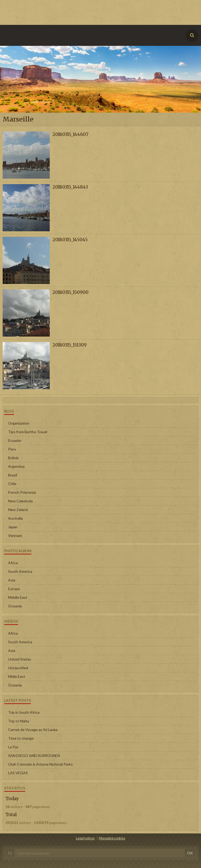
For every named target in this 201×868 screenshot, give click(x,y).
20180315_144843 (70, 187)
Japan (13, 527)
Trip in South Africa (24, 712)
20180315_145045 (70, 240)
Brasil (13, 475)
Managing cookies (112, 838)
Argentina (16, 466)
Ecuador (15, 440)
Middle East (18, 597)
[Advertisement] (95, 12)
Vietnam (15, 535)
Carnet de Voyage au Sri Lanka (33, 730)
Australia (15, 518)
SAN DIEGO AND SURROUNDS (34, 756)
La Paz (13, 747)
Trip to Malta (19, 721)
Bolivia (13, 458)
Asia (12, 580)
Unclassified (18, 668)
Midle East (17, 676)
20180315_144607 (70, 134)
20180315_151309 (69, 345)
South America (20, 571)
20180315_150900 (70, 292)
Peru (12, 449)
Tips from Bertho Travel (28, 432)
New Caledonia (20, 501)
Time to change (21, 738)
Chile (12, 484)
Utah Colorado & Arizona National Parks (40, 764)
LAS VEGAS (18, 773)
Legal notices (85, 838)
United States (20, 659)
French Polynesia (22, 492)
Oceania (15, 606)
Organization (19, 423)
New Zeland (18, 510)
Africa (13, 563)
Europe (14, 589)
